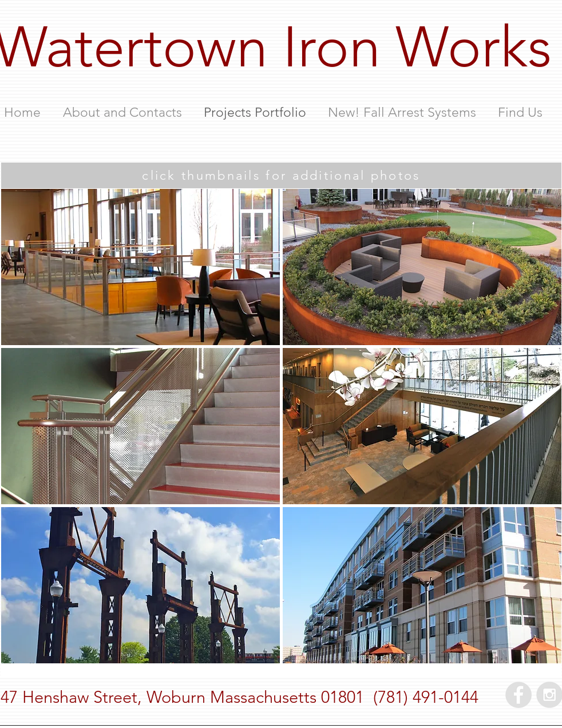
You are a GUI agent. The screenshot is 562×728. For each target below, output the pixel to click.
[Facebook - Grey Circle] (519, 695)
